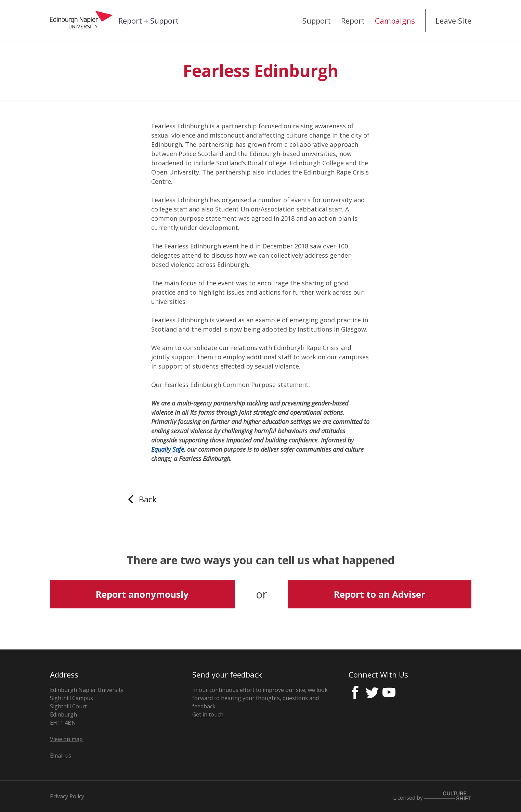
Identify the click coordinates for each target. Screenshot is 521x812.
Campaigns (395, 21)
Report (353, 21)
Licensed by (432, 796)
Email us (61, 756)
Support (317, 21)
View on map (66, 739)
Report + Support (148, 21)
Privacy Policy (67, 796)
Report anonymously (142, 594)
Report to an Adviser (380, 594)
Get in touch (208, 714)
